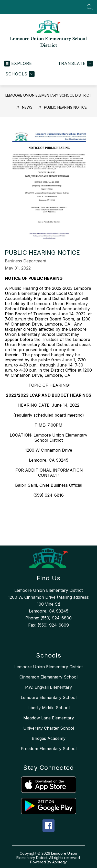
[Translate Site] (75, 64)
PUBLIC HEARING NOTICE (65, 107)
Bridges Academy (49, 738)
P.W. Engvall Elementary (48, 687)
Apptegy (60, 862)
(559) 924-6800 (56, 618)
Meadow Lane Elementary (49, 718)
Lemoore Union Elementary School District (48, 95)
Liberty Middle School (48, 708)
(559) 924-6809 (53, 625)
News (27, 107)
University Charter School (49, 728)
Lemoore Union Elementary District (48, 667)
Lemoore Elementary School (49, 697)
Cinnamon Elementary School (48, 677)
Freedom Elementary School (49, 749)
